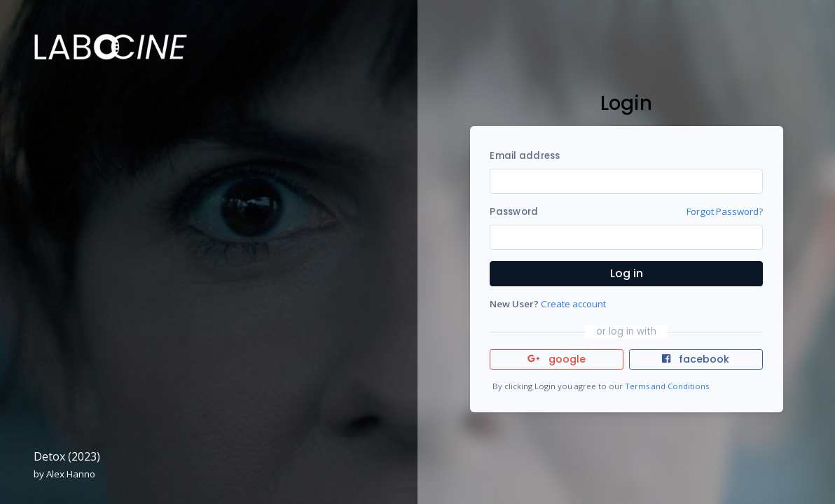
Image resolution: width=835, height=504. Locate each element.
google (557, 359)
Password (514, 212)
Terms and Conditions (667, 386)
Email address (525, 156)
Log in (627, 273)
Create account (573, 304)
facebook (696, 359)
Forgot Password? (725, 211)
